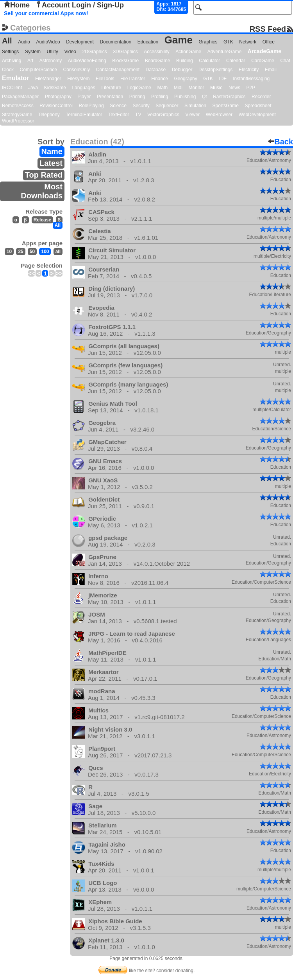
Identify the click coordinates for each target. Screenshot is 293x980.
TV (138, 115)
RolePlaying (91, 106)
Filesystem (78, 79)
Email (271, 70)
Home (17, 5)
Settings (10, 52)
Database (156, 70)
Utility (53, 52)
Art (30, 61)
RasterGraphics (229, 97)
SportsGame (226, 106)
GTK (228, 42)
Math (163, 88)
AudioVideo (48, 42)
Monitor (196, 88)
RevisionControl (56, 106)
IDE (223, 79)
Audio (24, 42)
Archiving (12, 61)
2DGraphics (94, 52)
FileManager (48, 79)
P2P (251, 88)
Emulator (15, 78)
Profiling (160, 97)
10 (9, 252)
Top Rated (44, 175)
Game (179, 40)
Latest (51, 163)
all (58, 252)
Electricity (249, 70)
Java (33, 88)
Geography (185, 79)
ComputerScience (38, 70)
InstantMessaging (251, 79)
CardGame (263, 61)
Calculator (209, 61)
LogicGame (139, 88)
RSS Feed (268, 29)
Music (216, 88)
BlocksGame (125, 61)
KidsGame (55, 88)
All (7, 41)
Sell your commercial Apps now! (46, 13)
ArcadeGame (264, 51)
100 (45, 252)
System (33, 52)
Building (185, 61)
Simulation (195, 106)
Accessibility (156, 52)
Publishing (185, 97)
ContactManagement (118, 70)
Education (148, 42)
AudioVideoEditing (87, 61)
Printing (137, 97)
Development (80, 42)
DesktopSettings (215, 70)
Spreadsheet (258, 106)
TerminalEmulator (84, 115)
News (234, 88)
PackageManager (20, 97)
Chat (285, 61)
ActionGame (188, 52)
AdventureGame (224, 52)
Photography (58, 97)
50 (32, 252)
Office (269, 42)
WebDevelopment (257, 115)
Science (118, 106)
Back (280, 142)
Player (84, 97)
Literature (111, 88)
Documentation (115, 42)
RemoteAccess (18, 106)
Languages (83, 88)
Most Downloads (42, 191)
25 (21, 252)
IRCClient (12, 88)
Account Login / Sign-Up (80, 5)
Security (141, 106)
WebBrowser (219, 115)
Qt (205, 97)
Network (248, 42)
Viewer (193, 115)
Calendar (236, 61)
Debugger (182, 70)
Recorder (261, 97)
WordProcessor (18, 121)
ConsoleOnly (77, 70)
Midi (178, 88)
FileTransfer (133, 79)
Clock (8, 70)
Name (52, 151)
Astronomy (51, 61)
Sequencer (167, 106)
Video (70, 52)
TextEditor (119, 115)
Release (42, 220)
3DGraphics (125, 52)
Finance (160, 79)
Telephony (49, 115)
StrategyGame (17, 115)
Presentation (110, 97)
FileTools (105, 79)
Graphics (208, 42)
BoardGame (158, 61)
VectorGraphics (163, 115)
